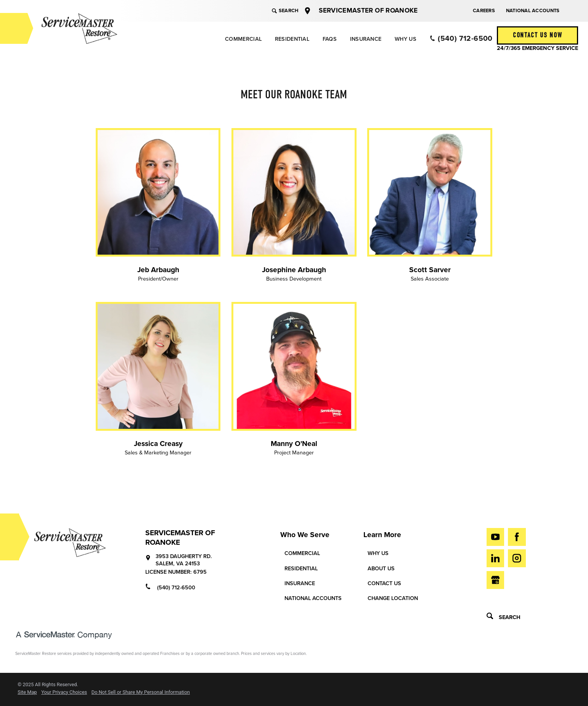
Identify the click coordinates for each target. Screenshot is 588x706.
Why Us (406, 39)
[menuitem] (243, 39)
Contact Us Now (538, 35)
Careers (484, 11)
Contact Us (384, 583)
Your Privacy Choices (64, 692)
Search (285, 11)
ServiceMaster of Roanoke (368, 10)
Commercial (243, 39)
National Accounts (533, 11)
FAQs (330, 39)
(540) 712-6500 (461, 38)
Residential (292, 39)
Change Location (393, 598)
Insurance (366, 39)
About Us (381, 569)
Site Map (27, 692)
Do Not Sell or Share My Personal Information (141, 692)
